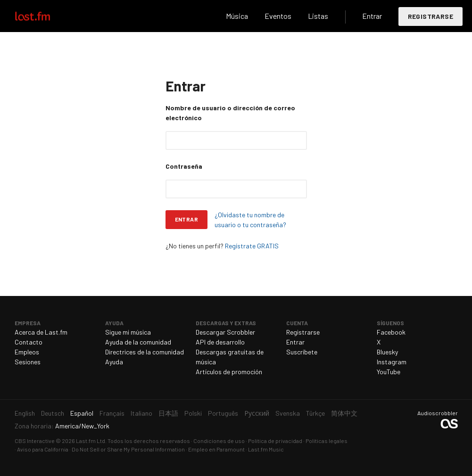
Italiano (141, 413)
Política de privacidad (275, 441)
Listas (318, 16)
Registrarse (431, 16)
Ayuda (114, 362)
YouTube (389, 372)
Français (112, 413)
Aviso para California (43, 449)
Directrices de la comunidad (145, 352)
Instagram (392, 362)
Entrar (372, 16)
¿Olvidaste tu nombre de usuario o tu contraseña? (250, 220)
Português (223, 413)
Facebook (391, 332)
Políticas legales (327, 441)
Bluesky (387, 352)
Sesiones (28, 362)
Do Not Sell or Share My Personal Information (128, 449)
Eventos (278, 16)
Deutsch (53, 413)
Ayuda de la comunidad (138, 342)
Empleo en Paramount (216, 449)
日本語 (168, 413)
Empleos (27, 352)
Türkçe (315, 413)
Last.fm (43, 16)
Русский (257, 413)
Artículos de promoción (229, 372)
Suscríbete (302, 352)
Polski (193, 413)
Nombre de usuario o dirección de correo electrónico (230, 113)
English (25, 413)
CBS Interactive (35, 441)
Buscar (209, 16)
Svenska (288, 413)
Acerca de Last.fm (41, 332)
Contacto (29, 342)
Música (237, 16)
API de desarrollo (220, 342)
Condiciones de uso (219, 441)
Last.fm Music (266, 449)
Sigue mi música (128, 332)
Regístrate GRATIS (252, 246)
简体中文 (344, 413)
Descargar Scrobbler (225, 332)
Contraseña (184, 166)
